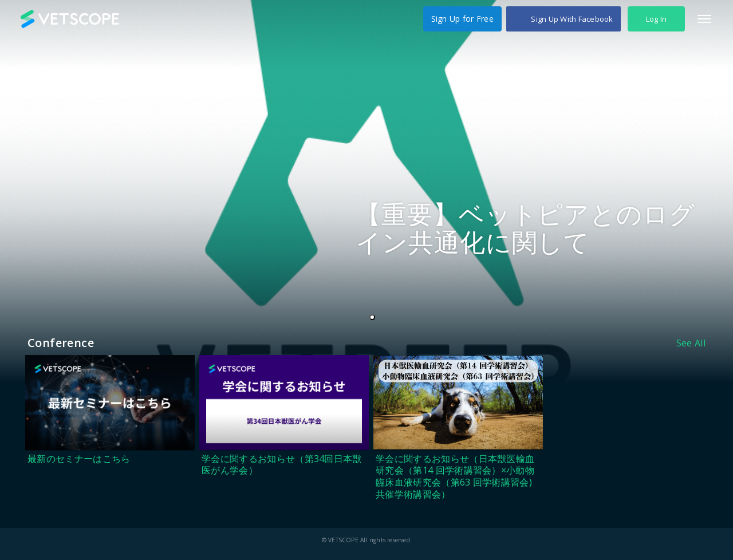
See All (691, 343)
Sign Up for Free (462, 19)
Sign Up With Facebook (572, 19)
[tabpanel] (366, 191)
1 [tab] (375, 318)
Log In (657, 19)
